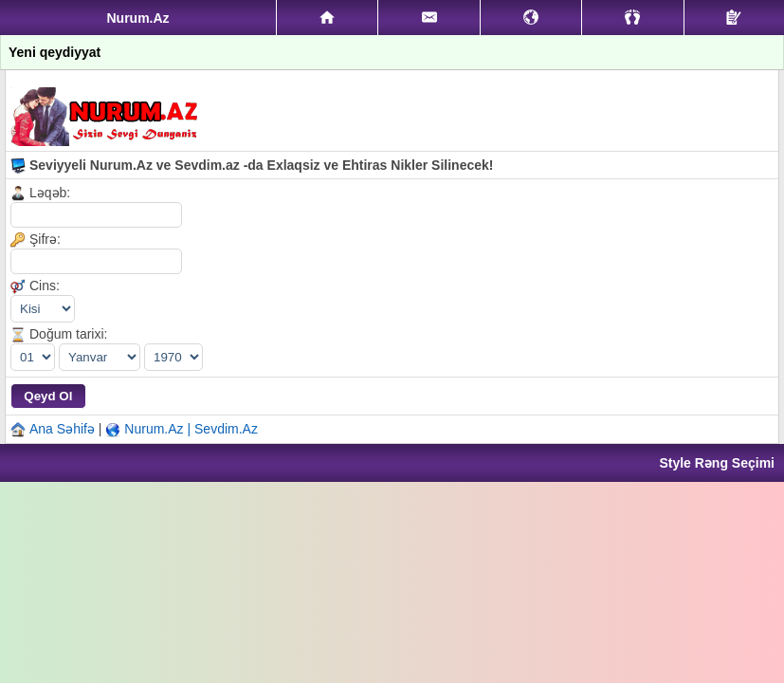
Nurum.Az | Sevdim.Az (191, 429)
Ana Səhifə (62, 429)
